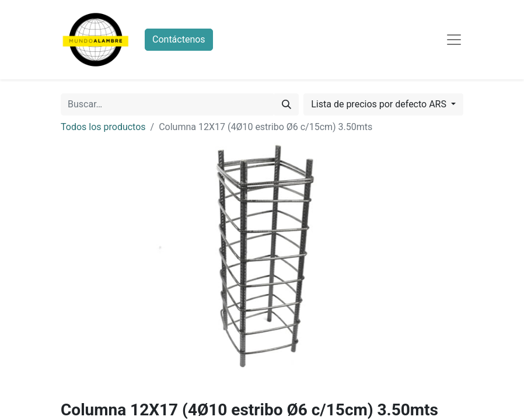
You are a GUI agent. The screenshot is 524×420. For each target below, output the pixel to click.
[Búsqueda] (287, 104)
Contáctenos (179, 39)
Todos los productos (103, 127)
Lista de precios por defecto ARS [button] (380, 104)
